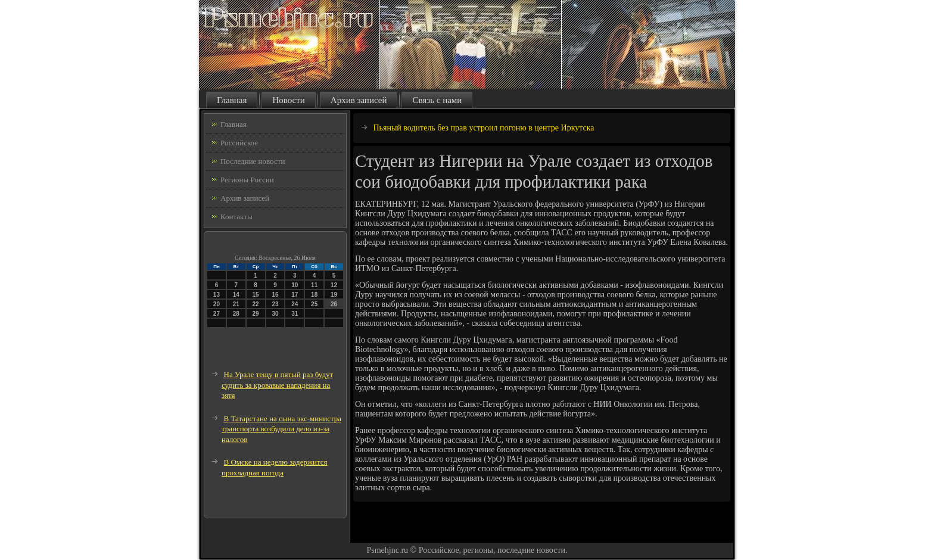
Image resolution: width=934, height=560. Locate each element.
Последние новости (253, 161)
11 (314, 285)
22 (256, 304)
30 (275, 314)
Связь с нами (437, 100)
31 (295, 314)
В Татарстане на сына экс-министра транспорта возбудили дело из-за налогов (281, 429)
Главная (232, 100)
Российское (239, 143)
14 (236, 295)
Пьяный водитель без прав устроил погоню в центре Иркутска (484, 128)
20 (217, 304)
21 (236, 304)
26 (334, 304)
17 (295, 295)
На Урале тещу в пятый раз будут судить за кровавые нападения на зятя (277, 385)
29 (256, 314)
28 (236, 314)
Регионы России (247, 180)
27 (217, 314)
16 (275, 295)
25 (314, 304)
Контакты (236, 217)
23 (275, 304)
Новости (288, 100)
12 (334, 285)
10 (295, 285)
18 (314, 295)
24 (295, 304)
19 (334, 295)
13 (217, 295)
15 (256, 295)
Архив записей (359, 100)
